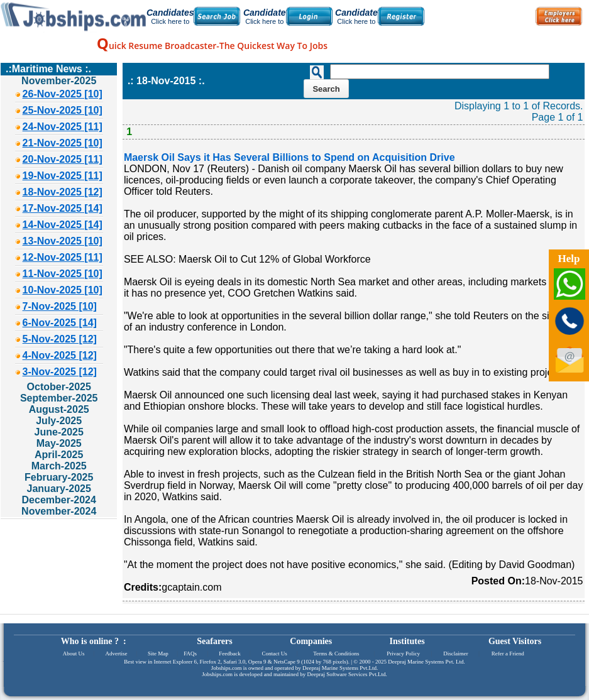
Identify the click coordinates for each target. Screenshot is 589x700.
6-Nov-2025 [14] (60, 323)
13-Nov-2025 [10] (63, 241)
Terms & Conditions (336, 654)
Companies (311, 641)
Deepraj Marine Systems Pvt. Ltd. (426, 662)
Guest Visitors (515, 641)
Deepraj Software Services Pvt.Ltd (347, 674)
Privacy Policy (403, 654)
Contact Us (275, 654)
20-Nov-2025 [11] (63, 159)
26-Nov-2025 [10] (63, 94)
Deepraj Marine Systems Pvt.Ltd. (340, 668)
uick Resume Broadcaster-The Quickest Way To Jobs (212, 46)
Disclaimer (456, 654)
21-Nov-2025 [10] (63, 143)
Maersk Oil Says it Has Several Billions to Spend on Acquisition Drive (289, 157)
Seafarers (215, 641)
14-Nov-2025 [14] (63, 225)
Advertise (116, 654)
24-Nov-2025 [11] (63, 127)
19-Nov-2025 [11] (63, 176)
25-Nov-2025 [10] (63, 110)
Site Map (158, 654)
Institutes (407, 641)
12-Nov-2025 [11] (63, 257)
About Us (74, 654)
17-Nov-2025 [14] (63, 208)
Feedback (229, 654)
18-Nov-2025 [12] (63, 192)
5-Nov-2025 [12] (60, 339)
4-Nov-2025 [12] (60, 355)
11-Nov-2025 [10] (63, 274)
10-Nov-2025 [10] (63, 290)
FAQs (190, 654)
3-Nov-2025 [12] (60, 372)
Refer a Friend (508, 654)
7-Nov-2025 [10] (60, 306)
